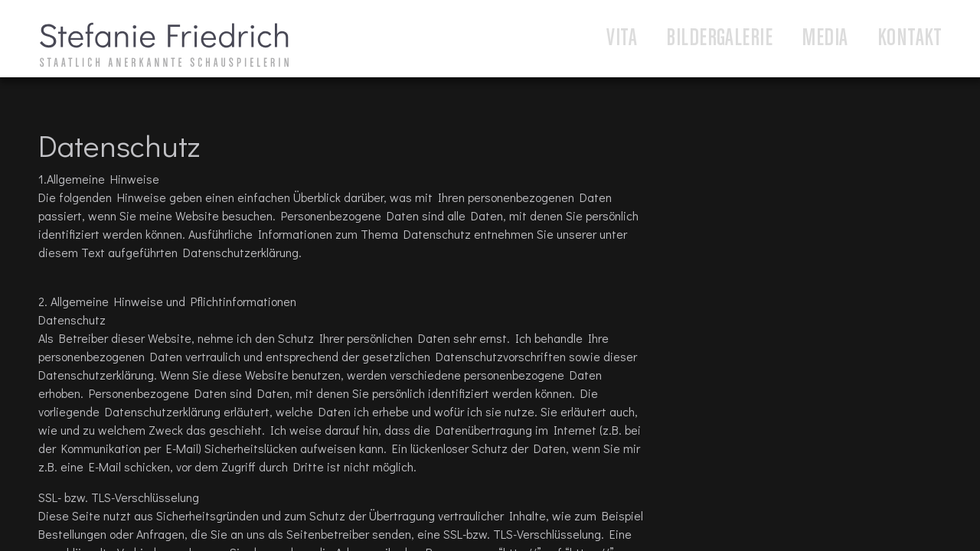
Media (825, 39)
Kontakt (910, 39)
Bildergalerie (719, 39)
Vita (622, 39)
